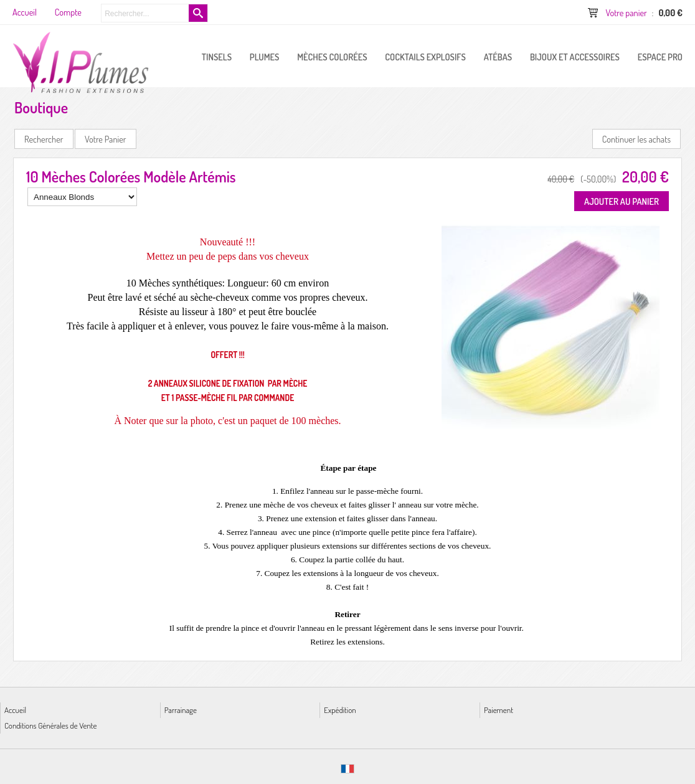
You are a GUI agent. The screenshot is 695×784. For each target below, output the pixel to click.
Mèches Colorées (332, 57)
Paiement (499, 710)
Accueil (15, 710)
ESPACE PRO (660, 57)
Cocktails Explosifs (425, 57)
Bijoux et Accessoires (575, 57)
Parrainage (181, 710)
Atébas (498, 57)
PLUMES (265, 57)
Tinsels (217, 57)
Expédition (340, 710)
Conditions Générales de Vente (50, 725)
